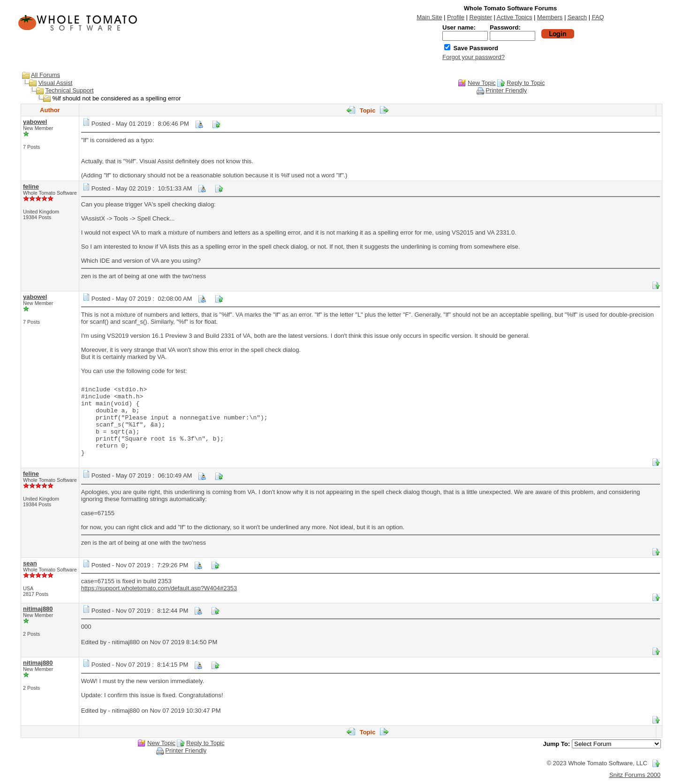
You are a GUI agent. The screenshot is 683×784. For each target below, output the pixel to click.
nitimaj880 (38, 609)
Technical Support (69, 90)
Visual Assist (56, 83)
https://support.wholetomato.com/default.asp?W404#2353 (159, 588)
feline (31, 186)
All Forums (46, 75)
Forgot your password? (474, 57)
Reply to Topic (526, 83)
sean (30, 563)
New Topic (482, 83)
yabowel (35, 122)
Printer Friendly (506, 90)
